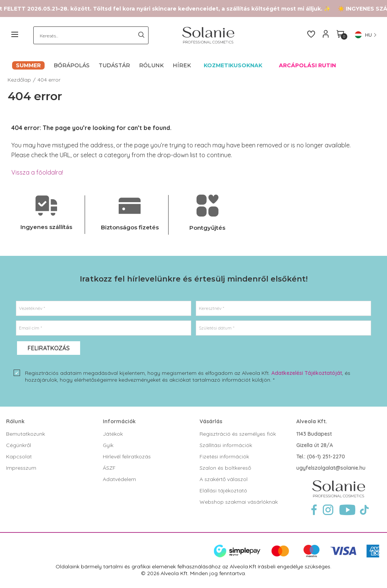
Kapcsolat (19, 456)
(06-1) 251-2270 (326, 456)
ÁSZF (109, 468)
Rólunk (15, 421)
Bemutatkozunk (26, 434)
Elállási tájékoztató (223, 491)
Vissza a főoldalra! (37, 172)
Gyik (108, 445)
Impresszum (21, 468)
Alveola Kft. (312, 421)
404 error (49, 80)
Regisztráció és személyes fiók (238, 434)
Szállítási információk (226, 445)
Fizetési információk (224, 456)
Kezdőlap (19, 80)
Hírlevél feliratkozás (127, 456)
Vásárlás (211, 421)
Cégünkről (19, 445)
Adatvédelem (119, 479)
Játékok (113, 434)
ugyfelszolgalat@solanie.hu (331, 468)
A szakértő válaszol (224, 479)
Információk (119, 421)
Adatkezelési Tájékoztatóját (307, 373)
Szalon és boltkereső (225, 468)
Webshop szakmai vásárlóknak (239, 502)
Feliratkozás (49, 348)
